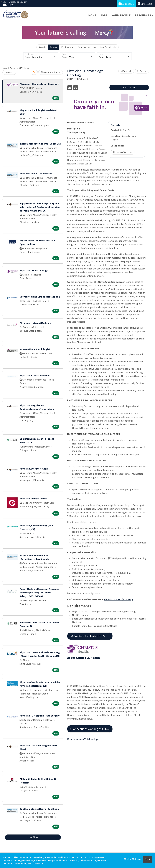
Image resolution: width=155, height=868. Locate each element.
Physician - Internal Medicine (35, 323)
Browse (53, 47)
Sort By (8, 72)
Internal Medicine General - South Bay (40, 144)
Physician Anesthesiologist (35, 469)
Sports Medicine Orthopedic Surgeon (40, 297)
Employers (145, 4)
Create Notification (51, 72)
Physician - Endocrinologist (35, 270)
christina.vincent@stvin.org (119, 599)
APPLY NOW (129, 88)
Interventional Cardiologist (35, 349)
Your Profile (121, 15)
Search (42, 47)
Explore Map (68, 47)
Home (92, 15)
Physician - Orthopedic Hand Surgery (40, 716)
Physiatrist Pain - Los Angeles (36, 174)
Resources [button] (143, 15)
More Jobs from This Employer (83, 739)
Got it (148, 859)
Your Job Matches (87, 47)
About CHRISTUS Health (83, 658)
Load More (33, 837)
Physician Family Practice (33, 499)
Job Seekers (126, 4)
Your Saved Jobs (108, 47)
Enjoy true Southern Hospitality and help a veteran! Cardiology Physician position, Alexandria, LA (40, 207)
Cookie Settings (132, 859)
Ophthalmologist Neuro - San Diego (39, 809)
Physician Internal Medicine (35, 375)
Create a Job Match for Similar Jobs (91, 636)
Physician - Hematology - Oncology (39, 84)
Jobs (104, 15)
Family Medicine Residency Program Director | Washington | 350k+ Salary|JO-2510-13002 (39, 592)
